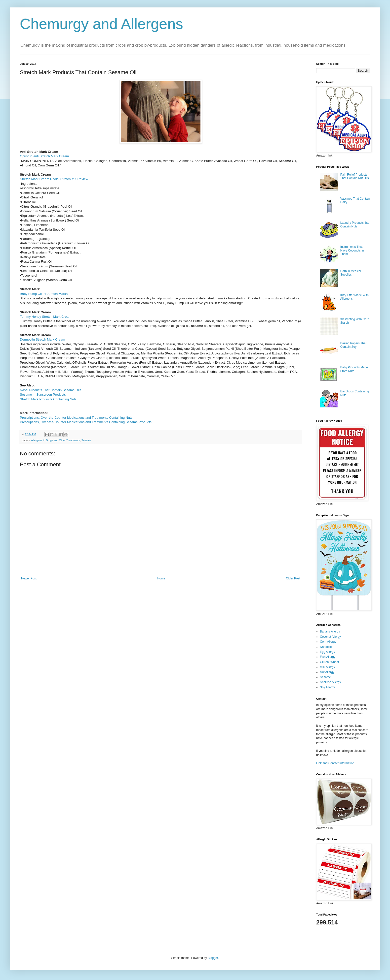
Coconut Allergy (330, 637)
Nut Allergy (327, 672)
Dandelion (327, 647)
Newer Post (29, 578)
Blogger (213, 958)
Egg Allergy (328, 652)
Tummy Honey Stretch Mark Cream (46, 317)
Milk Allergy (328, 667)
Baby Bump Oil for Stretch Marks (44, 294)
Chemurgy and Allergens (101, 24)
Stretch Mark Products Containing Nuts (48, 399)
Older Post (293, 578)
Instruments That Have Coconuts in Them (352, 250)
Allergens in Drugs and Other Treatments (55, 440)
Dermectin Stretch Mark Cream (42, 339)
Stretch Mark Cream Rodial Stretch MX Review (54, 179)
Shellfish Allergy (331, 682)
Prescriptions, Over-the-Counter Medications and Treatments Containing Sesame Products (86, 422)
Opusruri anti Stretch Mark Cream (44, 156)
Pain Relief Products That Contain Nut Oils (355, 176)
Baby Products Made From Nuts (354, 369)
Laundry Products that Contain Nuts (355, 224)
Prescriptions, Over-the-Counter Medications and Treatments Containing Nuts (76, 418)
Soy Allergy (327, 687)
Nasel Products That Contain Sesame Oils (51, 390)
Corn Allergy (328, 642)
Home (161, 578)
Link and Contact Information (335, 763)
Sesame (86, 440)
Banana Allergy (330, 632)
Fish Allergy (328, 657)
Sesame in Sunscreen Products (43, 395)
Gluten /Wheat (330, 662)
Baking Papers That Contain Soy (353, 345)
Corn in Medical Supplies (351, 273)
